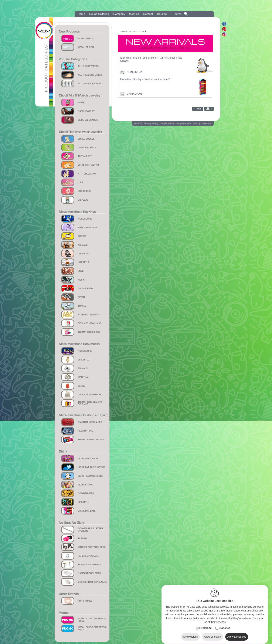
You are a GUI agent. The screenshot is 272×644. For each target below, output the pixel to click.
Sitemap (138, 124)
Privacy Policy (151, 124)
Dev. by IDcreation (202, 124)
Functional (206, 624)
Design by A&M (183, 124)
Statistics (225, 624)
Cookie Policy (167, 124)
